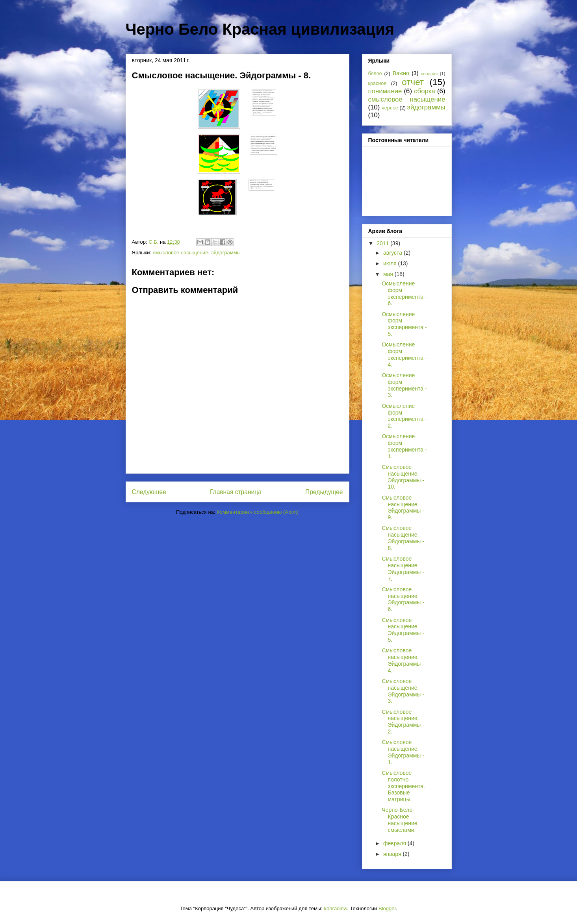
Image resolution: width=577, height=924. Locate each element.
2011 (383, 243)
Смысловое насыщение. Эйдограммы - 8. (403, 538)
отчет (413, 82)
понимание (385, 91)
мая (389, 274)
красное (378, 83)
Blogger (387, 908)
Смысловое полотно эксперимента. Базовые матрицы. (403, 786)
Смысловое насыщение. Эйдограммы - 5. (403, 630)
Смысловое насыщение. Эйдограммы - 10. (403, 477)
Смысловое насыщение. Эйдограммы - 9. (403, 507)
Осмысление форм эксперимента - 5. (404, 324)
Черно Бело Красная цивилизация (260, 29)
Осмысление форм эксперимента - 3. (404, 385)
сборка (425, 91)
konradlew (336, 908)
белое (375, 74)
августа (393, 253)
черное (390, 108)
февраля (395, 843)
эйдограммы (226, 253)
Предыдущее (324, 492)
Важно (401, 73)
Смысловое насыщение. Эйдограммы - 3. (403, 691)
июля (391, 263)
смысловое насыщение (181, 253)
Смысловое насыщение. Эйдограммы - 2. (403, 722)
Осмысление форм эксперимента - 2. (404, 416)
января (393, 854)
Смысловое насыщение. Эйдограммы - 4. (403, 660)
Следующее (149, 492)
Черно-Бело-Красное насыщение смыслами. (399, 820)
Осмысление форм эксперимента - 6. (404, 293)
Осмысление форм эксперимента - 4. (404, 354)
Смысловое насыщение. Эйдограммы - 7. (403, 568)
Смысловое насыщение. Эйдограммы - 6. (403, 599)
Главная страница (236, 492)
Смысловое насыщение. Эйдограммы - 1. (403, 752)
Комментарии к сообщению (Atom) (258, 512)
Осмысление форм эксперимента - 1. (404, 446)
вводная (430, 74)
